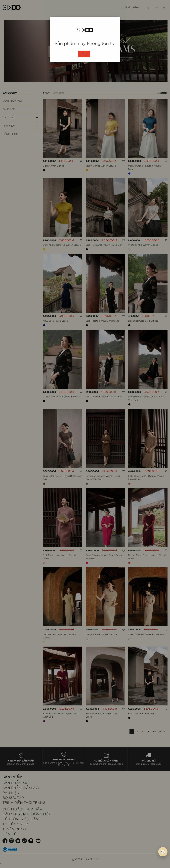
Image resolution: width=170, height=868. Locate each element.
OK (84, 54)
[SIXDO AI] (163, 852)
